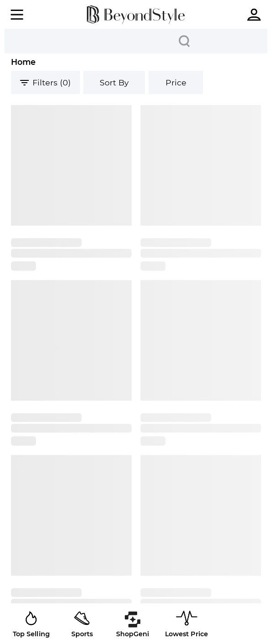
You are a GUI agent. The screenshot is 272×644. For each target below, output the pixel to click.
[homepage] (136, 15)
